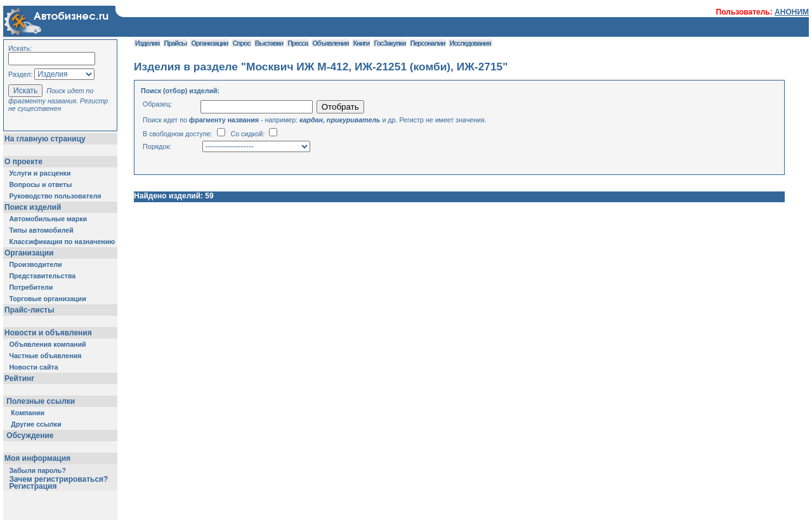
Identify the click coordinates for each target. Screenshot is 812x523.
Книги (361, 43)
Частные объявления (45, 356)
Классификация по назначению (62, 242)
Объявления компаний (47, 344)
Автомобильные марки (48, 219)
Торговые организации (47, 299)
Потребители (31, 287)
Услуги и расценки (40, 173)
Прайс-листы (29, 310)
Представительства (42, 276)
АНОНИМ (792, 12)
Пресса (298, 43)
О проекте (23, 162)
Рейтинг (19, 378)
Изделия (147, 43)
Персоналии (428, 43)
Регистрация (33, 486)
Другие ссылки (36, 424)
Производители (35, 264)
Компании (28, 413)
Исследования (470, 43)
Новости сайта (33, 367)
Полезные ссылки (41, 401)
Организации (29, 253)
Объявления (331, 43)
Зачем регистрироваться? (58, 479)
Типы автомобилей (41, 230)
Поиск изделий (33, 207)
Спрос (242, 43)
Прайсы (176, 43)
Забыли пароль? (37, 470)
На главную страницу (45, 139)
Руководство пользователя (55, 196)
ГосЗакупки (390, 43)
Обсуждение (30, 436)
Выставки (269, 43)
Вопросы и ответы (40, 184)
